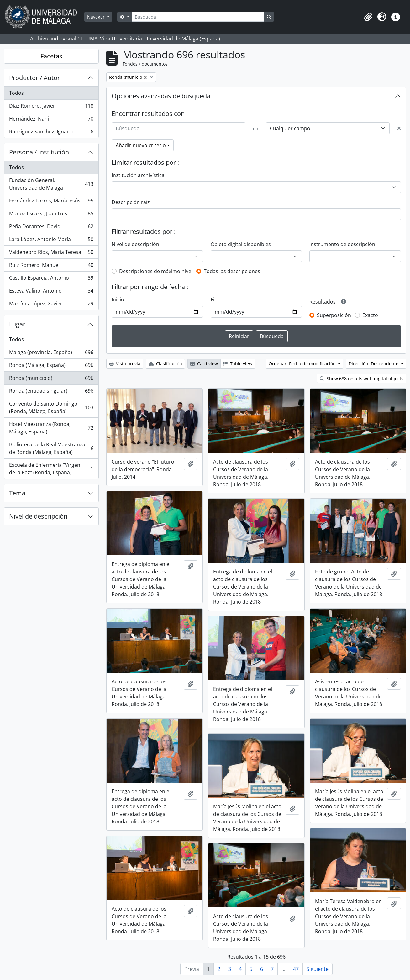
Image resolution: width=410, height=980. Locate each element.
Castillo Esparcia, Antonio (51, 279)
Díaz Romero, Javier (51, 107)
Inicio (118, 299)
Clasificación (165, 364)
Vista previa (125, 364)
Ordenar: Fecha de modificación (303, 364)
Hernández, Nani (51, 120)
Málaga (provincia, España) (51, 354)
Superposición (334, 315)
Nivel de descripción (38, 516)
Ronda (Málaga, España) (51, 366)
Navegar (97, 17)
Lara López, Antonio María (51, 241)
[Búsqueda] (198, 17)
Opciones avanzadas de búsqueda (161, 96)
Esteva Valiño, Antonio (51, 292)
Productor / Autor (34, 78)
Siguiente (318, 969)
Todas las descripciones (232, 271)
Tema (17, 493)
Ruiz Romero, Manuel (51, 266)
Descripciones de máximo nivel (156, 271)
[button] (368, 17)
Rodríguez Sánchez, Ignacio (51, 133)
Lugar (17, 324)
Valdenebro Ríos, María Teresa (51, 253)
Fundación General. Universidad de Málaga (51, 184)
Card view (204, 364)
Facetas (51, 56)
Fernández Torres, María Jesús (51, 202)
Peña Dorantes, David (51, 228)
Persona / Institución (39, 152)
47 (296, 969)
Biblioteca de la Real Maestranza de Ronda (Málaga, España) (51, 448)
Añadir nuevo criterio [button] (141, 145)
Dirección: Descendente (374, 364)
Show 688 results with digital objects (362, 378)
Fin (214, 299)
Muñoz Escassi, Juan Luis (51, 215)
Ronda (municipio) (51, 379)
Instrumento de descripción (342, 244)
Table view (238, 364)
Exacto (370, 315)
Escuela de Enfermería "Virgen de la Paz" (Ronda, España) (51, 469)
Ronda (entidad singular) (51, 392)
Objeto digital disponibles (241, 244)
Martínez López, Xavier (51, 305)
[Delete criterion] (399, 128)
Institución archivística (138, 175)
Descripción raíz (131, 202)
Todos (16, 93)
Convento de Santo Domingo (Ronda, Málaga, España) (51, 407)
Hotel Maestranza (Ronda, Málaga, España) (51, 428)
